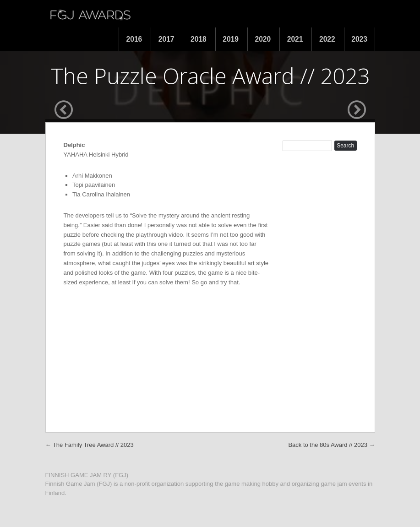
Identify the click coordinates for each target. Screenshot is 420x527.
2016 (134, 39)
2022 (327, 39)
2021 (295, 39)
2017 (166, 39)
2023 (359, 39)
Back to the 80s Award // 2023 (331, 445)
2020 (263, 39)
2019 (231, 39)
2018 (199, 39)
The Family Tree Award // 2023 (90, 445)
